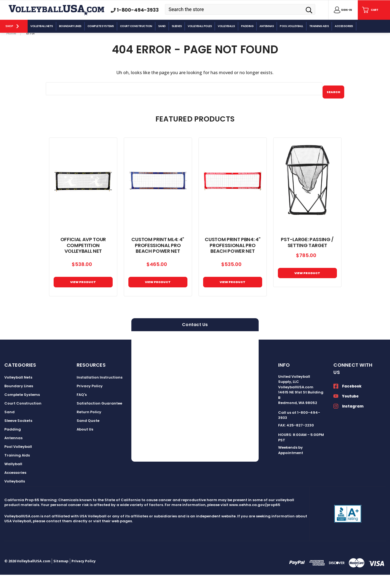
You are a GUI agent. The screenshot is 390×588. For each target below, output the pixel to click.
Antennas (13, 451)
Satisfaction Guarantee (99, 417)
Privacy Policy (90, 399)
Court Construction (23, 417)
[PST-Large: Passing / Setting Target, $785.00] (307, 190)
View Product (158, 293)
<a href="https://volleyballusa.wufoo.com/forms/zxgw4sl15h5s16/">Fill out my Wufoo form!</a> (195, 410)
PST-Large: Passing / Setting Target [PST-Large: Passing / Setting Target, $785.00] (307, 251)
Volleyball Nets (18, 391)
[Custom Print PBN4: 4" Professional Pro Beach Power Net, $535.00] (233, 190)
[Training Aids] (319, 26)
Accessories (15, 486)
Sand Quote (88, 434)
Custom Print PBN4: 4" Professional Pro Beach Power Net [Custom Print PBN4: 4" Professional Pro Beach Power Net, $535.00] (233, 254)
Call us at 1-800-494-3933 (299, 428)
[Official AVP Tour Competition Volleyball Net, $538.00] (83, 190)
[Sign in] (342, 10)
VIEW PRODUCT (83, 293)
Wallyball (13, 477)
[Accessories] (344, 26)
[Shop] (14, 26)
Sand (9, 425)
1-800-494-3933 (138, 10)
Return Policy (89, 425)
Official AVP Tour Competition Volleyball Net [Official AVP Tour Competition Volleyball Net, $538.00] (83, 254)
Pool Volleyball (18, 460)
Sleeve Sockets (18, 434)
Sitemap (61, 574)
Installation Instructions (100, 391)
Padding (13, 443)
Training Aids (17, 469)
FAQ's (82, 408)
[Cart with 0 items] (370, 10)
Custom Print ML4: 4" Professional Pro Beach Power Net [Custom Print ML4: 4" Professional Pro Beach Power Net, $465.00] (158, 254)
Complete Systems (22, 408)
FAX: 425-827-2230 (296, 438)
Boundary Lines (19, 399)
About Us (85, 443)
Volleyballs (15, 495)
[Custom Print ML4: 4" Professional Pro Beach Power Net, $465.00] (158, 190)
